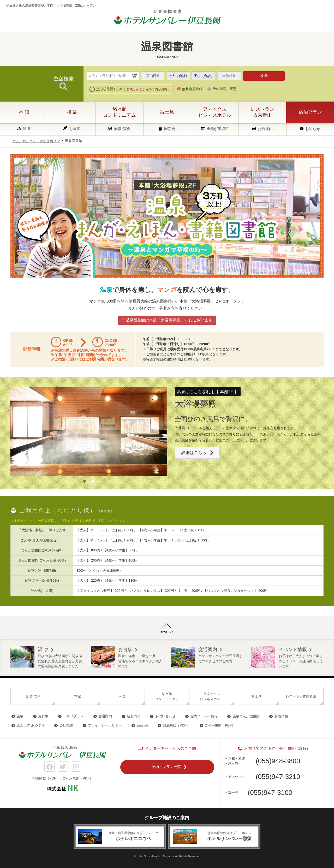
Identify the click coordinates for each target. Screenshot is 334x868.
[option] (89, 431)
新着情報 (134, 716)
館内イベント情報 (204, 716)
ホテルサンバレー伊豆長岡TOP (36, 141)
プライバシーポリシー (105, 725)
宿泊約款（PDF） (176, 725)
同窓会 (170, 129)
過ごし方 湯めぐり (31, 725)
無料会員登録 (192, 89)
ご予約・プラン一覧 (164, 767)
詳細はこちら (194, 452)
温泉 (20, 716)
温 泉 (27, 129)
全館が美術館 (218, 129)
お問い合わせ (165, 716)
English (142, 725)
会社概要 (66, 725)
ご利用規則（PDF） (220, 725)
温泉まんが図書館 (246, 716)
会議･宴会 (122, 129)
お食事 (75, 129)
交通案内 (265, 129)
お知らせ (313, 129)
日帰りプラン (73, 716)
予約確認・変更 (225, 89)
